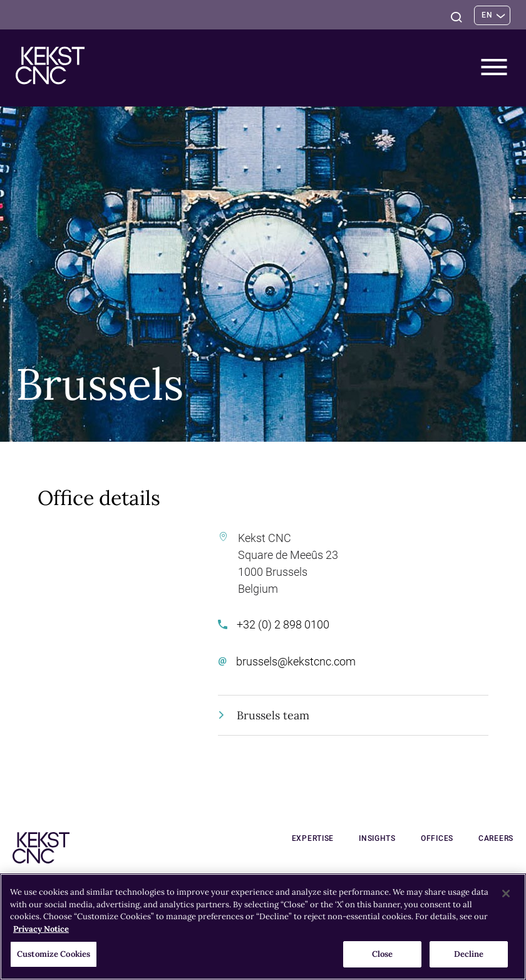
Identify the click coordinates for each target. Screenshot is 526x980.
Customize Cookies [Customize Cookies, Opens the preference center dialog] (54, 954)
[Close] (506, 894)
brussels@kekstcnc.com (287, 661)
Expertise (313, 838)
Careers (496, 838)
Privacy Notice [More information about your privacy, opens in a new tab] (41, 929)
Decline (469, 954)
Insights (377, 838)
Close (383, 954)
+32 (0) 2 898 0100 (274, 624)
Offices (437, 838)
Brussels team (265, 715)
